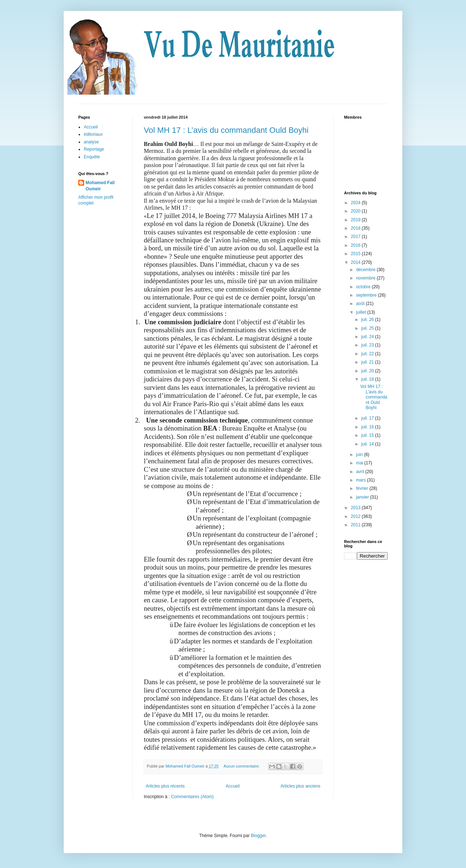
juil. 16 (368, 427)
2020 (356, 211)
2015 (356, 254)
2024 (356, 203)
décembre (366, 270)
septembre (367, 295)
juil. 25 (368, 328)
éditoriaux (93, 134)
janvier (363, 497)
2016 (356, 245)
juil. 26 (368, 320)
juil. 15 (368, 435)
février (363, 488)
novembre (366, 278)
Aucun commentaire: (242, 766)
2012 (356, 516)
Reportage (94, 149)
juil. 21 (368, 362)
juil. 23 (368, 345)
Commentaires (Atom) (192, 797)
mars (362, 480)
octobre (364, 287)
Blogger (258, 836)
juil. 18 (368, 379)
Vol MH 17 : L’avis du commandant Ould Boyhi (226, 130)
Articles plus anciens (301, 786)
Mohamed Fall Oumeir (100, 186)
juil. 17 (368, 418)
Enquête (92, 157)
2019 (356, 220)
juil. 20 (368, 371)
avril (361, 472)
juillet (362, 312)
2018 (356, 228)
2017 (356, 237)
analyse (91, 142)
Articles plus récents (165, 786)
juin (360, 455)
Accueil (233, 786)
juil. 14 (368, 444)
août (361, 304)
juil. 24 (368, 337)
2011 (356, 525)
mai (360, 463)
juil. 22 (368, 354)
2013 (356, 508)
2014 (356, 262)
